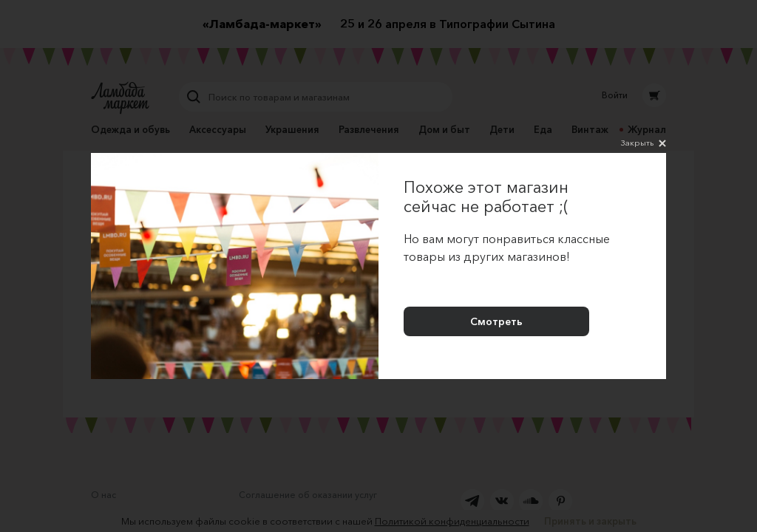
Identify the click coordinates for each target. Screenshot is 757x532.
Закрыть (644, 143)
